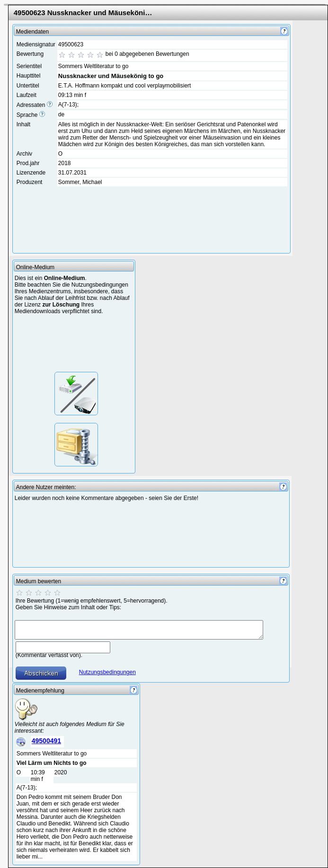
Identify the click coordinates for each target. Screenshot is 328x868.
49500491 (46, 741)
